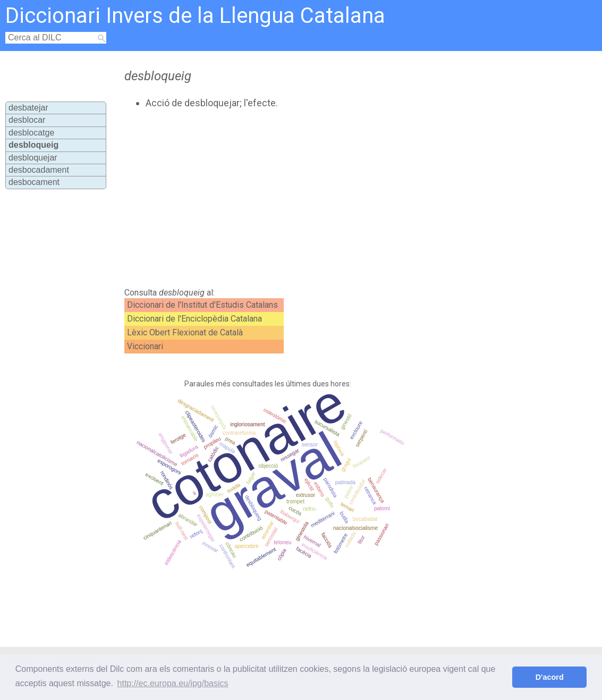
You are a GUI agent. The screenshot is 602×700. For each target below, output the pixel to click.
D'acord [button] (550, 677)
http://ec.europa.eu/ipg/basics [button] (173, 683)
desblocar (27, 120)
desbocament (34, 182)
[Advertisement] (302, 198)
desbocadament (39, 170)
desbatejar (28, 108)
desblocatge (31, 133)
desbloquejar (33, 158)
